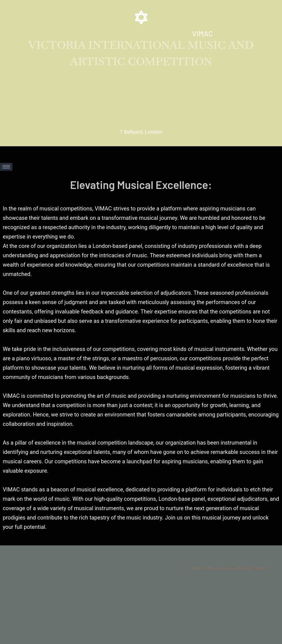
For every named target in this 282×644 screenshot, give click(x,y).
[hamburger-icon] (6, 167)
